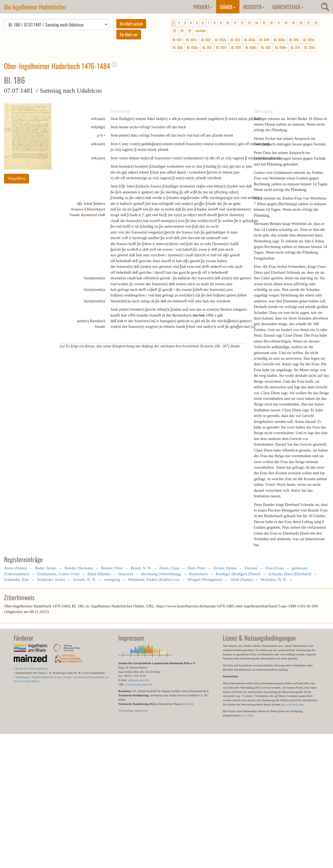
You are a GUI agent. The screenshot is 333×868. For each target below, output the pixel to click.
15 (264, 23)
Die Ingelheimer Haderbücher (35, 7)
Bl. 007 (207, 47)
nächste (201, 31)
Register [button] (254, 7)
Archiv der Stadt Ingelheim (31, 668)
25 (190, 31)
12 (242, 23)
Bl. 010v (310, 47)
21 (308, 23)
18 (286, 23)
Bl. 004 (264, 40)
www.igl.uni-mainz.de (139, 684)
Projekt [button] (203, 7)
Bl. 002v (221, 40)
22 (316, 23)
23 (174, 31)
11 (235, 23)
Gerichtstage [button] (288, 7)
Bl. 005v (309, 40)
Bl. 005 (294, 40)
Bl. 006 (178, 47)
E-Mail (188, 704)
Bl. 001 (177, 40)
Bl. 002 (206, 40)
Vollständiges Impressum (133, 711)
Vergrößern (16, 178)
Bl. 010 (295, 47)
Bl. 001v (191, 40)
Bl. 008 (236, 47)
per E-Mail (247, 715)
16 (271, 23)
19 (293, 23)
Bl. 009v (281, 47)
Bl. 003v (250, 40)
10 (228, 23)
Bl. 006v (193, 47)
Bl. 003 (235, 40)
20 (301, 23)
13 (249, 23)
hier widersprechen (292, 704)
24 (182, 31)
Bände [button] (228, 7)
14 (257, 23)
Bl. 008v (251, 47)
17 (279, 23)
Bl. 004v (279, 40)
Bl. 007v (221, 47)
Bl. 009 (266, 47)
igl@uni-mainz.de (139, 680)
